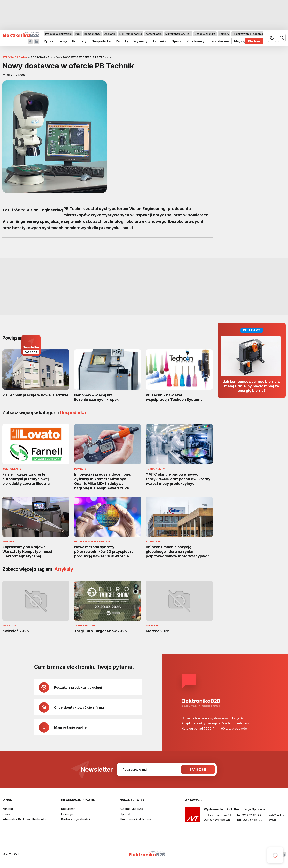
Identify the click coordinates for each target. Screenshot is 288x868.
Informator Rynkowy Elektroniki (24, 819)
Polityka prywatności (75, 819)
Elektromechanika (131, 34)
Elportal (125, 814)
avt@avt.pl (276, 815)
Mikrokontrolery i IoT (178, 34)
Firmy (63, 41)
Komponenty (92, 34)
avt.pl (272, 820)
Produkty (79, 41)
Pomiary (224, 34)
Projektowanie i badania (248, 34)
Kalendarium (219, 41)
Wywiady (140, 41)
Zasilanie (110, 34)
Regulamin (68, 809)
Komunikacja (154, 34)
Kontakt (8, 809)
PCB (78, 34)
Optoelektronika (205, 34)
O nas (6, 814)
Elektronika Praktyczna (135, 819)
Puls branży (195, 41)
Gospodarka (101, 41)
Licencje (67, 814)
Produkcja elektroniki (58, 34)
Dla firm (254, 41)
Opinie (176, 41)
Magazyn (241, 41)
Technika (159, 41)
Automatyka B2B (131, 809)
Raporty (122, 41)
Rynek (48, 41)
